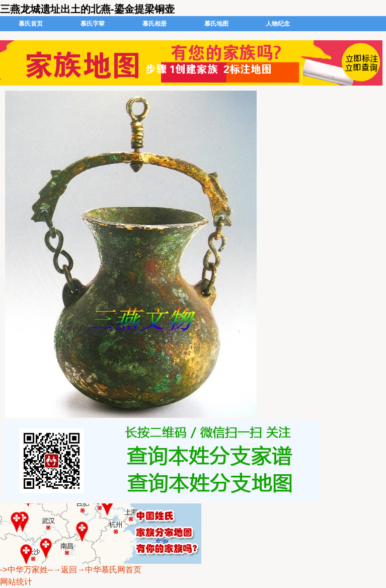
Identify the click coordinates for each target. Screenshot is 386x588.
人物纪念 (278, 24)
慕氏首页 (31, 24)
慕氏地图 (216, 24)
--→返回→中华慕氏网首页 (95, 570)
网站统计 (16, 582)
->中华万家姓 (24, 570)
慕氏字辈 (93, 24)
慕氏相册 (155, 24)
